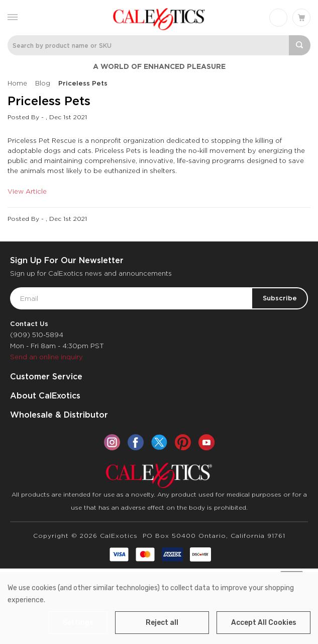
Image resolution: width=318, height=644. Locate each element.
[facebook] (136, 442)
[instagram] (112, 442)
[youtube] (206, 442)
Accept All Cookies (264, 623)
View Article (27, 191)
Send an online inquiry (46, 357)
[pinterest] (183, 442)
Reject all (162, 623)
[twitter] (159, 442)
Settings (78, 623)
